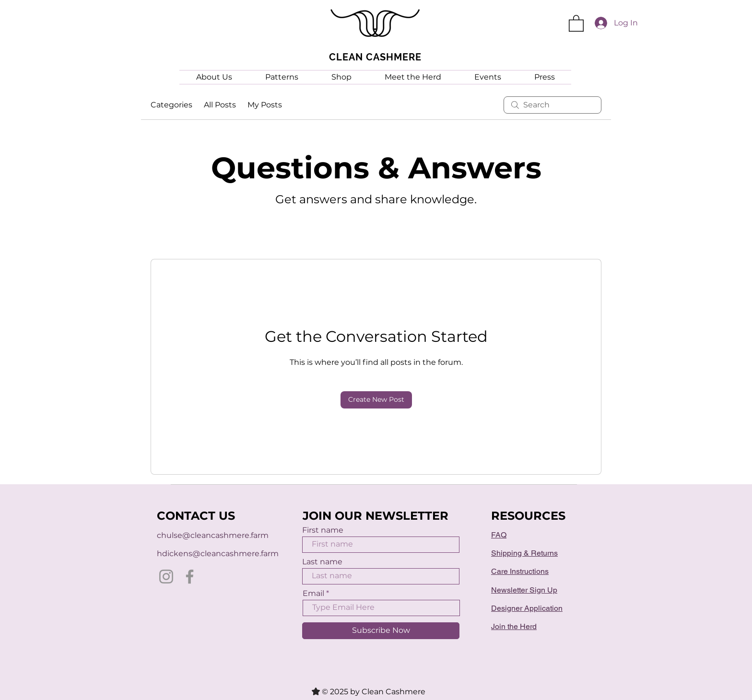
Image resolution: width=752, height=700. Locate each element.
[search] (552, 105)
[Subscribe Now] (381, 631)
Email (313, 594)
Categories (171, 105)
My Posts (265, 105)
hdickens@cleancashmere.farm (218, 554)
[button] (576, 23)
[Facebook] (190, 577)
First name (323, 530)
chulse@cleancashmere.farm (213, 535)
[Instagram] (166, 577)
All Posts (220, 105)
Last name (322, 562)
